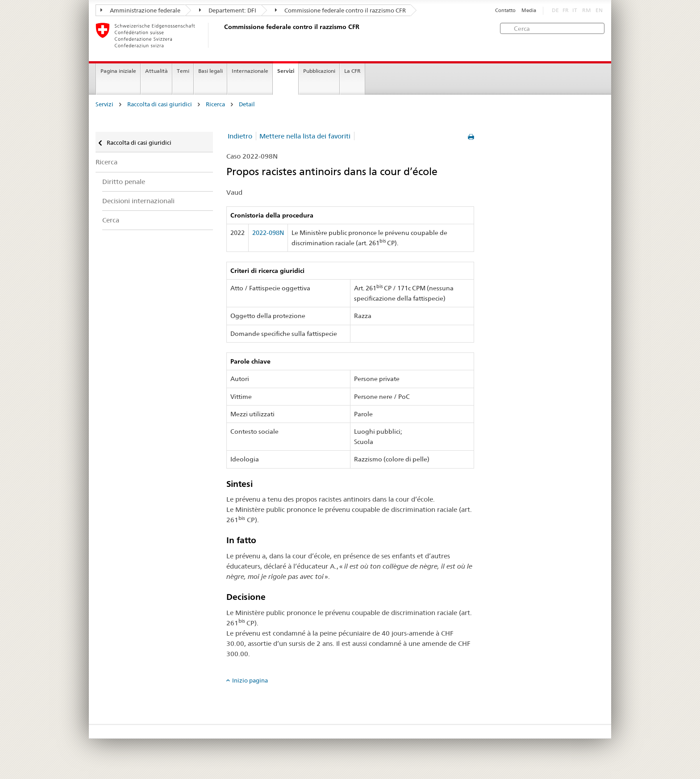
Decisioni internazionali (138, 201)
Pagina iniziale (118, 71)
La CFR (352, 71)
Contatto (505, 10)
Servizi (286, 71)
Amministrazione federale (140, 10)
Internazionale (250, 71)
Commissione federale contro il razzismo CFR (340, 10)
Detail (247, 104)
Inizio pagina (250, 680)
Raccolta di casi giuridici (160, 104)
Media (529, 10)
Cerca (111, 220)
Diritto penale (124, 182)
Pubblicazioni (319, 71)
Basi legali (210, 71)
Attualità (156, 71)
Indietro (240, 136)
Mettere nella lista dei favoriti (305, 136)
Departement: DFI (228, 10)
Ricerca (215, 104)
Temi (183, 71)
